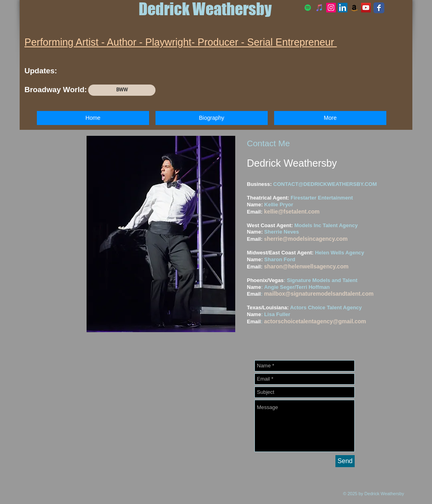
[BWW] (122, 90)
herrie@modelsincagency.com (307, 239)
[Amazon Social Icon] (354, 8)
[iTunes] (319, 8)
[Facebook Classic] (379, 8)
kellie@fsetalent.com (292, 212)
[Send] (345, 461)
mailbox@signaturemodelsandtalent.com (319, 294)
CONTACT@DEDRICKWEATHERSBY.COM (325, 184)
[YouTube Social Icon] (366, 8)
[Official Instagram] (331, 8)
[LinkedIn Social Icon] (343, 8)
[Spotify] (308, 8)
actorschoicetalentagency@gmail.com (315, 321)
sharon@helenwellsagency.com (306, 266)
